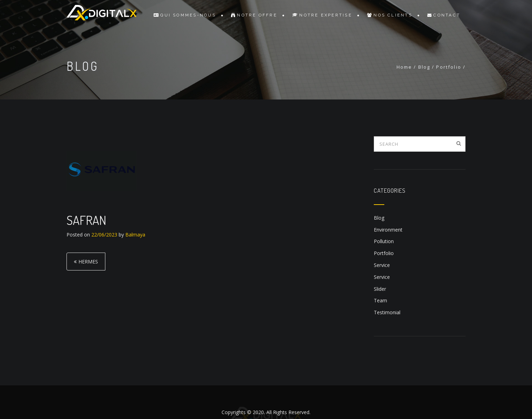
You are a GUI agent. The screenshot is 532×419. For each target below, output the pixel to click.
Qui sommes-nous (185, 15)
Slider (380, 289)
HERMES (88, 262)
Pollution (384, 241)
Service (382, 265)
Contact (444, 15)
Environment (388, 230)
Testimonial (387, 312)
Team (380, 300)
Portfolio (384, 253)
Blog (379, 218)
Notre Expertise (322, 15)
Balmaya (135, 235)
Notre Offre (254, 15)
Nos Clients (390, 15)
